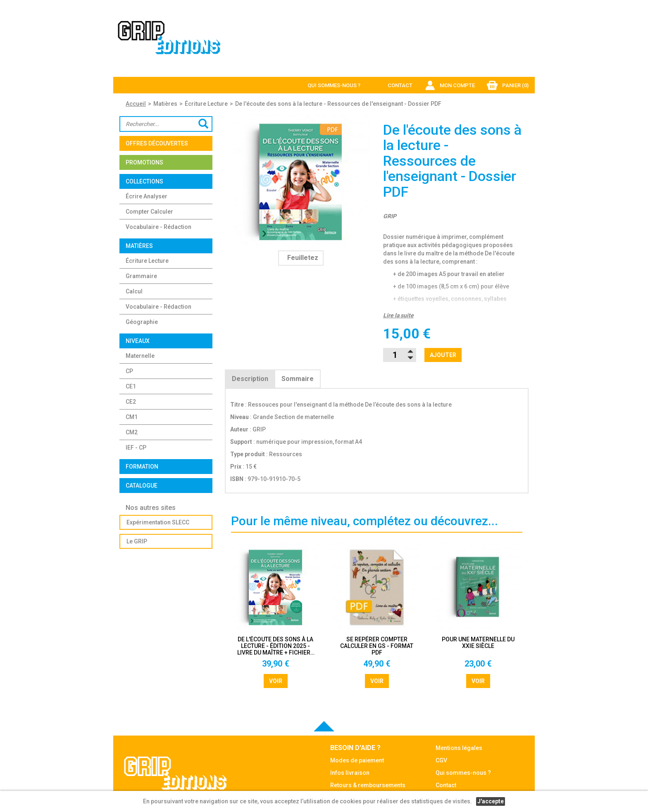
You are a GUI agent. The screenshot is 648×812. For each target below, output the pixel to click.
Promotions (144, 162)
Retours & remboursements (368, 785)
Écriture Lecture (206, 104)
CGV (441, 760)
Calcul (134, 291)
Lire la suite (398, 315)
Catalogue (142, 486)
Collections (144, 181)
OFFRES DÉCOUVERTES (157, 143)
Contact (400, 85)
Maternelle (140, 356)
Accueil (136, 104)
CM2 (132, 432)
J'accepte (491, 801)
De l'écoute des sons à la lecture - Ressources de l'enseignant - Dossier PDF (338, 104)
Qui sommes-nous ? (334, 85)
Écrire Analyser (147, 196)
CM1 (132, 417)
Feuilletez (303, 258)
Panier (515, 85)
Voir (276, 681)
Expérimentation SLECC (158, 522)
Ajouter (443, 355)
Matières (165, 104)
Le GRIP (137, 541)
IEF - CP (136, 448)
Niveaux (138, 341)
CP (129, 371)
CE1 (131, 386)
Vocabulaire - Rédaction (158, 227)
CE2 (131, 402)
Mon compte (457, 85)
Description (250, 379)
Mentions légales (459, 748)
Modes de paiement (357, 760)
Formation (142, 467)
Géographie (142, 322)
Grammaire (141, 276)
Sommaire (298, 379)
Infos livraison (350, 773)
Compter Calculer (149, 212)
